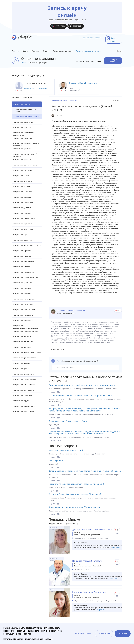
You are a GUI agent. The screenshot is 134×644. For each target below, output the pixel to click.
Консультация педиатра (22, 104)
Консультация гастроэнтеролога (25, 165)
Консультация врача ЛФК (22, 149)
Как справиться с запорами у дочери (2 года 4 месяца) (75, 507)
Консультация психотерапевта (24, 299)
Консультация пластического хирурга (27, 277)
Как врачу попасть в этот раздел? (36, 88)
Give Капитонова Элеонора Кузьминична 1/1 (116, 311)
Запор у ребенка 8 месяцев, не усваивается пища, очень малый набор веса (85, 471)
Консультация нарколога (22, 251)
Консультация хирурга (21, 401)
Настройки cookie (83, 634)
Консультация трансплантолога (25, 358)
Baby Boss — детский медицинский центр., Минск (92, 538)
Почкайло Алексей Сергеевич (87, 561)
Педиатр (60, 313)
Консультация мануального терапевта (27, 245)
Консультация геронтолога (23, 186)
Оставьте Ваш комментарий (85, 367)
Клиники (35, 51)
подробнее (116, 547)
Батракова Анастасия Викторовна (89, 592)
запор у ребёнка (56, 461)
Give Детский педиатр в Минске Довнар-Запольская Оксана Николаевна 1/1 (116, 530)
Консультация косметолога (23, 229)
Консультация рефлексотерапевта (26, 331)
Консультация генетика (22, 176)
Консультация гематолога (22, 170)
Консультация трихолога (22, 363)
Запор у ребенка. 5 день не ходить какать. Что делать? (75, 494)
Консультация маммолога (23, 240)
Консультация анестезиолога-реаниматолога (24, 134)
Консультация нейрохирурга (23, 261)
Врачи (25, 51)
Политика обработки (13, 639)
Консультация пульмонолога (24, 304)
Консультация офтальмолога (24, 272)
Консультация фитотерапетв (24, 390)
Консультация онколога (22, 267)
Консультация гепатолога (22, 181)
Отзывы (46, 51)
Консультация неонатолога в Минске (25, 111)
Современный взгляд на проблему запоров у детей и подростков (83, 385)
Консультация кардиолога (23, 224)
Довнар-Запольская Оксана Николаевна (92, 530)
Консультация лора (20, 235)
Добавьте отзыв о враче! (89, 38)
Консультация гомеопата (22, 197)
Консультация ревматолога (23, 315)
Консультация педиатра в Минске (27, 116)
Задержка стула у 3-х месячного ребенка (68, 421)
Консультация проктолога (22, 283)
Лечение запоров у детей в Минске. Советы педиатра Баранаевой (80, 396)
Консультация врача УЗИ (22, 160)
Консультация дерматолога (23, 202)
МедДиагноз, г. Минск (82, 570)
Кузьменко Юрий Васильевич (83, 83)
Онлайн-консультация (63, 51)
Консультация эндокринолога (24, 406)
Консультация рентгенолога (23, 320)
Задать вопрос (113, 61)
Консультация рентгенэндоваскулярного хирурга (26, 327)
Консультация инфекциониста (24, 219)
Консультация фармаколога (23, 374)
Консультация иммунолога (23, 213)
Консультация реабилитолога (24, 310)
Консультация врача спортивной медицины (25, 155)
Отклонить (104, 634)
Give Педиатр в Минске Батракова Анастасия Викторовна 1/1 (116, 593)
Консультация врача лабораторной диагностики (26, 144)
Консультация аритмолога (23, 138)
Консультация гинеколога (22, 192)
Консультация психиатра (22, 288)
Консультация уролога (21, 369)
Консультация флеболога (22, 395)
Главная (16, 51)
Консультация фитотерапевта (24, 385)
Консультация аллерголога (23, 122)
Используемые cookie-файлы (39, 639)
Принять (123, 634)
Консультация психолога (22, 294)
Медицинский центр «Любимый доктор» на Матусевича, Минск (97, 601)
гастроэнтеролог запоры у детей (66, 450)
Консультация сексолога (22, 336)
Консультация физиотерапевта (24, 379)
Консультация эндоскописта (23, 411)
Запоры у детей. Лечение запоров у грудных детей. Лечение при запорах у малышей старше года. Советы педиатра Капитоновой (84, 410)
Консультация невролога (22, 256)
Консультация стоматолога (23, 342)
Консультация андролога (22, 127)
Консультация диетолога (22, 208)
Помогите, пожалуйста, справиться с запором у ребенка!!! (76, 484)
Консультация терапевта (22, 347)
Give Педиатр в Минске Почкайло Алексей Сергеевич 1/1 (116, 561)
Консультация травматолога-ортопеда (27, 353)
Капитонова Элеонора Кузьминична (71, 310)
